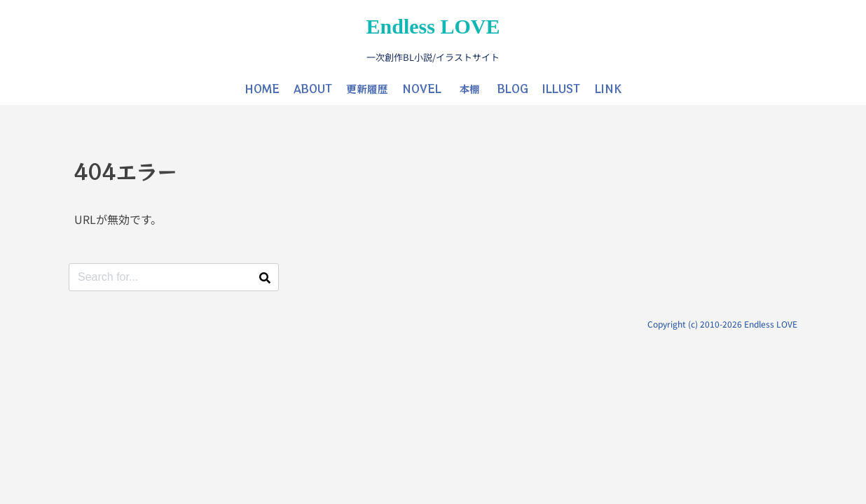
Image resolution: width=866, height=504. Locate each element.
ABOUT (313, 89)
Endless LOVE (433, 26)
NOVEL (422, 89)
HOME (262, 89)
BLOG (513, 89)
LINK (608, 89)
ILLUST (561, 89)
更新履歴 (367, 89)
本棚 (469, 89)
